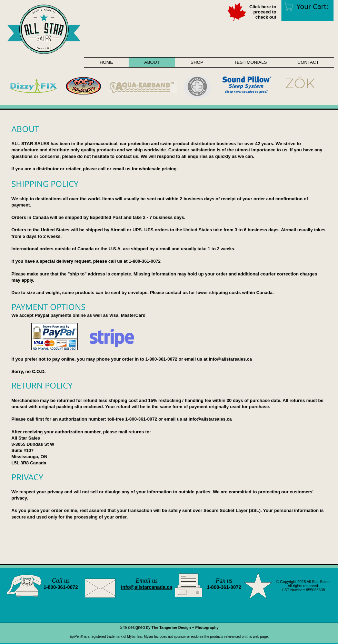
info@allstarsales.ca (230, 359)
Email (143, 581)
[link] (311, 7)
